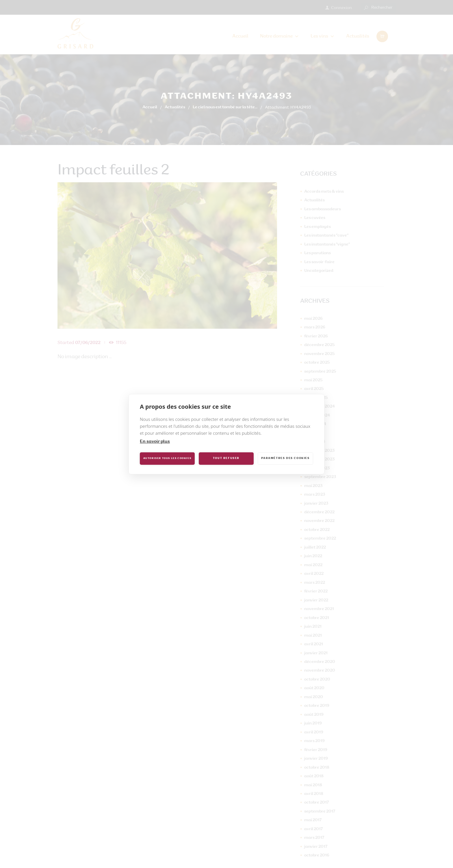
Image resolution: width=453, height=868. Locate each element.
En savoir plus (155, 442)
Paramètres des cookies (285, 458)
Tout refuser (226, 458)
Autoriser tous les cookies (167, 458)
